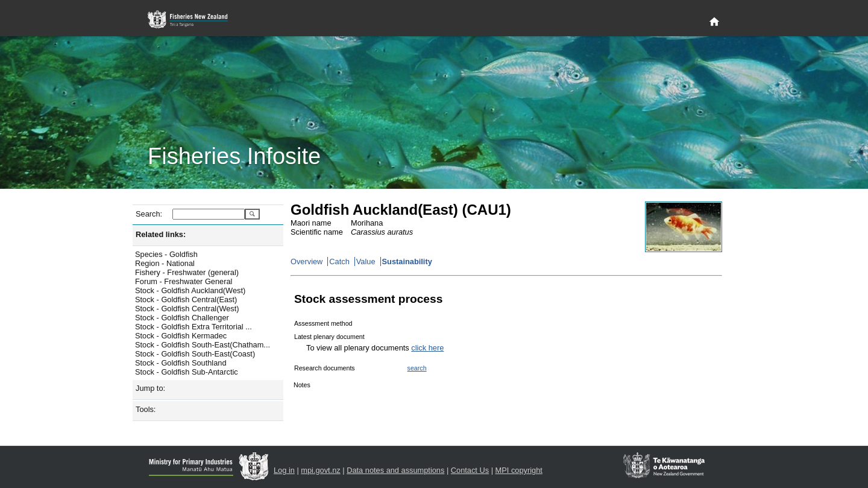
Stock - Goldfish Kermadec (181, 336)
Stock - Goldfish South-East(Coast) (195, 354)
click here (427, 348)
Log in (284, 470)
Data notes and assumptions (395, 470)
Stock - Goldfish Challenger (182, 318)
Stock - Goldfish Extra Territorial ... (193, 327)
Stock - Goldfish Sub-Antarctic (187, 372)
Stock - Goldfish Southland (181, 363)
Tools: (146, 409)
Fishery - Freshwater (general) (187, 272)
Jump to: (150, 388)
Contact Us (470, 470)
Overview (307, 261)
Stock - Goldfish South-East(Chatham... (203, 345)
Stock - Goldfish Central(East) (186, 299)
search (417, 368)
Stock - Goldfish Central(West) (187, 309)
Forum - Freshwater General (184, 281)
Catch (339, 261)
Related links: (161, 234)
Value (366, 261)
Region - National (165, 263)
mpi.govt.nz (320, 470)
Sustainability (407, 261)
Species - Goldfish (166, 254)
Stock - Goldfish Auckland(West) (190, 290)
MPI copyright (519, 470)
